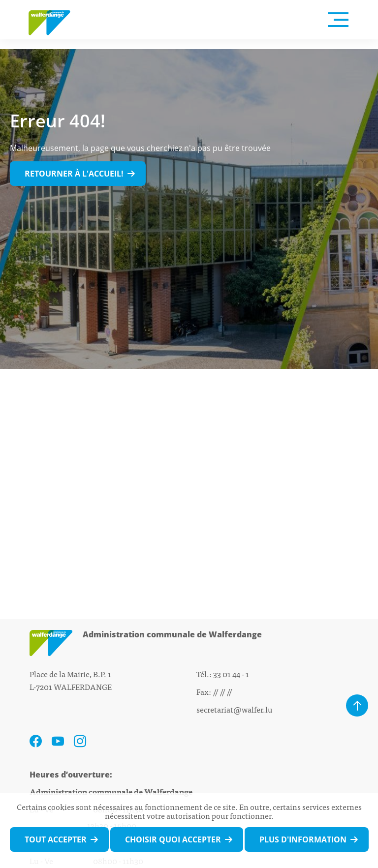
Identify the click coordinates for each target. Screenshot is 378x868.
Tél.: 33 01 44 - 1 (223, 674)
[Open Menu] (338, 20)
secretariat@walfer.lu (235, 709)
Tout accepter (56, 839)
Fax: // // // (214, 691)
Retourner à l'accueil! (74, 174)
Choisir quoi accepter (173, 839)
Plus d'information (303, 839)
